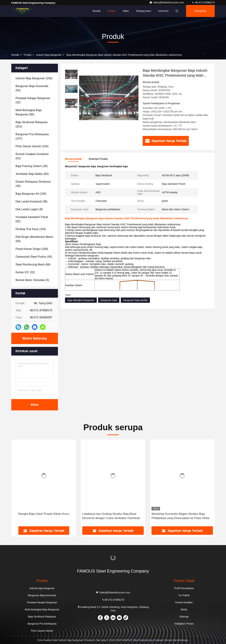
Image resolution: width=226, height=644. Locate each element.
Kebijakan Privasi (184, 624)
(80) (29, 112)
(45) (34, 257)
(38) (32, 201)
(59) (34, 239)
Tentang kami (144, 11)
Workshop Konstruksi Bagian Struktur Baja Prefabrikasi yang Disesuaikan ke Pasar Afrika (180, 516)
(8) (29, 209)
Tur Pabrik (184, 595)
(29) (32, 166)
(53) (32, 156)
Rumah (96, 11)
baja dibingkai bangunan (81, 300)
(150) (31, 194)
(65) (32, 174)
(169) (32, 249)
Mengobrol (200, 11)
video (126, 11)
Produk (112, 11)
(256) (34, 78)
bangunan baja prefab (135, 300)
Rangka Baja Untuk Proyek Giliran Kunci (44, 514)
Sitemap (184, 617)
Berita (184, 609)
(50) (32, 88)
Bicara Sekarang (35, 338)
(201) (32, 124)
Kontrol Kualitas (184, 602)
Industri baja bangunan (49, 55)
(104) (32, 146)
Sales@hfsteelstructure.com (167, 2)
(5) (32, 280)
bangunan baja (109, 300)
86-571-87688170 (203, 2)
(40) (33, 184)
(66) (33, 264)
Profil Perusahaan (184, 588)
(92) (32, 219)
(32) (33, 100)
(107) (32, 136)
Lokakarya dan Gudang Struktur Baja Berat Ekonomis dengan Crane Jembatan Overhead (111, 516)
